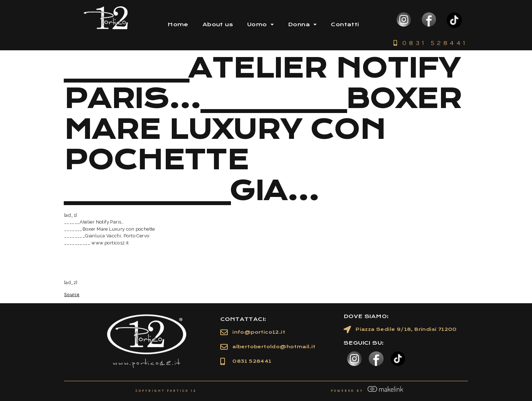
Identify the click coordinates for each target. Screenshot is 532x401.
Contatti (345, 24)
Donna (302, 24)
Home (178, 24)
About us (218, 24)
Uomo (261, 24)
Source (72, 295)
